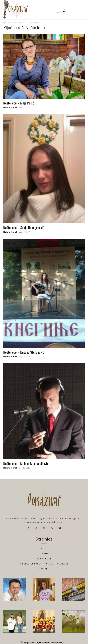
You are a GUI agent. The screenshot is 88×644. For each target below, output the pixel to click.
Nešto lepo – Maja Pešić (19, 103)
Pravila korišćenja (57, 642)
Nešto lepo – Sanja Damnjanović (24, 227)
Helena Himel (10, 107)
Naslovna (8, 23)
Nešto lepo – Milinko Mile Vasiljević (26, 463)
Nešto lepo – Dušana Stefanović (24, 352)
